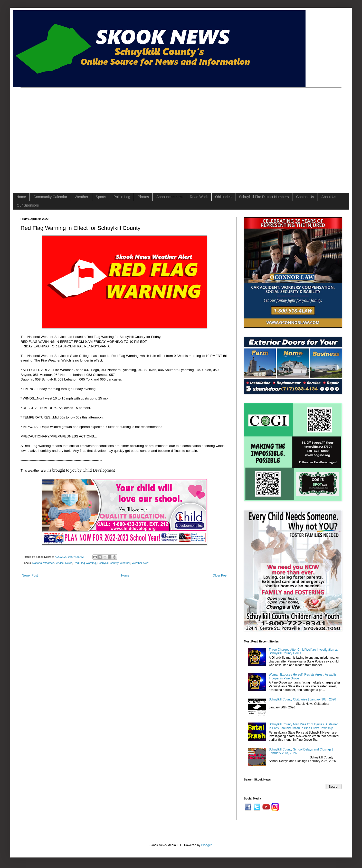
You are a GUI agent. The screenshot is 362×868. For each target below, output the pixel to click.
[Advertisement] (48, 136)
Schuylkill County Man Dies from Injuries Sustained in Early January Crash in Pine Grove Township (304, 726)
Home (21, 197)
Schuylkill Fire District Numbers (264, 197)
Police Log (122, 197)
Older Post (220, 576)
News (69, 563)
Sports (101, 197)
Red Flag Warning (85, 563)
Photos (143, 197)
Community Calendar (50, 197)
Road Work (199, 197)
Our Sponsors (28, 205)
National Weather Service (48, 563)
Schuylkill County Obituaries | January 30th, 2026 (302, 699)
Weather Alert (140, 563)
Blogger (207, 845)
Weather (82, 197)
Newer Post (30, 576)
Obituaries (223, 197)
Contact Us (305, 197)
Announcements (169, 197)
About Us (329, 197)
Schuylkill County (108, 563)
